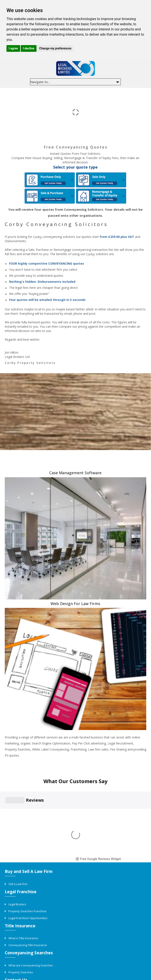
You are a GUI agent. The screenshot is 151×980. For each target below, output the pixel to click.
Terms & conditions (95, 957)
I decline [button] (29, 48)
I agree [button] (13, 48)
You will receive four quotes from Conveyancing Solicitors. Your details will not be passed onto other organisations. (75, 212)
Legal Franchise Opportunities (28, 833)
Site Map (39, 957)
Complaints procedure (124, 957)
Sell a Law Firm (18, 799)
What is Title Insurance (23, 854)
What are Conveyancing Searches (31, 881)
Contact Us (15, 908)
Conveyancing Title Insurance (28, 861)
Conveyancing (22, 957)
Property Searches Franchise (27, 827)
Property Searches (21, 888)
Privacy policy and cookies (64, 957)
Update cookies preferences (75, 977)
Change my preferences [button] (55, 48)
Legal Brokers (17, 820)
